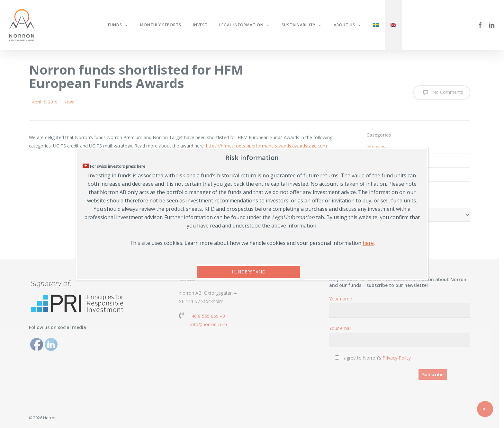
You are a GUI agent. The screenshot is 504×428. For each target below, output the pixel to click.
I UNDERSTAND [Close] (249, 272)
